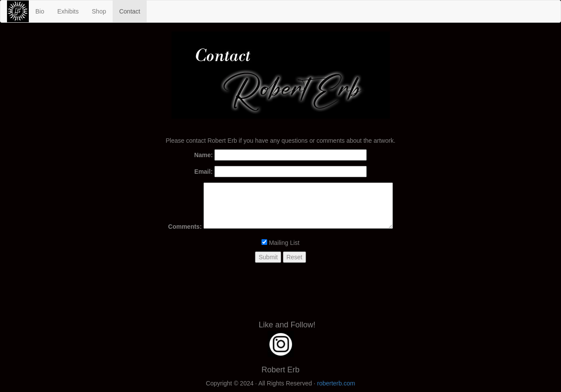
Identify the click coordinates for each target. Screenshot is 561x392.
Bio (40, 11)
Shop (99, 11)
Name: (204, 155)
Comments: (185, 227)
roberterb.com (336, 383)
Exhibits (68, 11)
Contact (133, 11)
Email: (203, 172)
